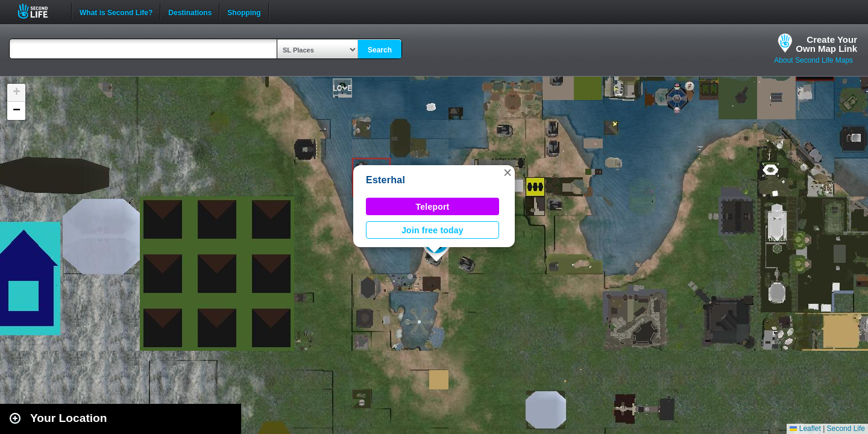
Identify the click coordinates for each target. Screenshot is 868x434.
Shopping (244, 11)
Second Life (39, 11)
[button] (508, 172)
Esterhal (385, 180)
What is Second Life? (116, 11)
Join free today (432, 230)
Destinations (190, 11)
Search (380, 50)
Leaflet (805, 429)
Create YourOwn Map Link (826, 44)
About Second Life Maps (813, 60)
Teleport (433, 207)
